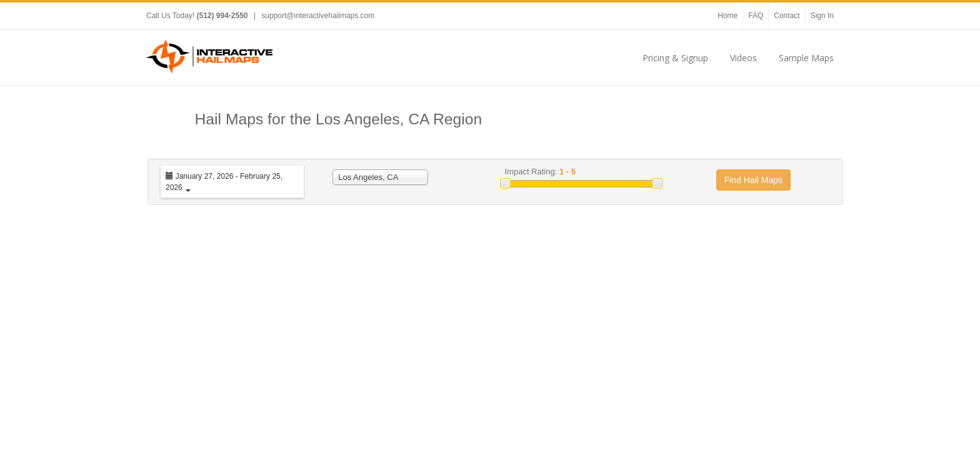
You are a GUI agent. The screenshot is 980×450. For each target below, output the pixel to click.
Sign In (822, 16)
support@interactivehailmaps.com (318, 16)
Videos (743, 58)
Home (727, 16)
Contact (787, 16)
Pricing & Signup (675, 58)
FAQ (756, 16)
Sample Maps (806, 58)
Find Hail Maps (753, 180)
